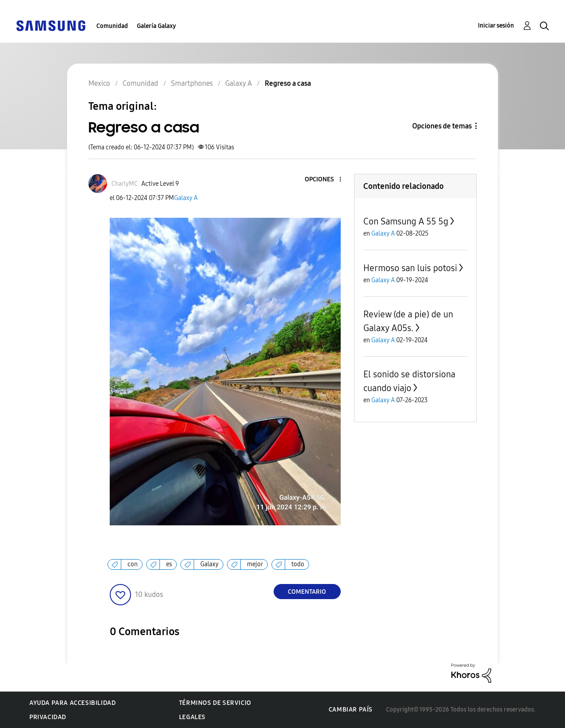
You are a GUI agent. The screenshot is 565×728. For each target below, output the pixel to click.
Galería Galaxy (156, 26)
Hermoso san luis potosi (410, 268)
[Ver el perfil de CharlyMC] (125, 184)
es (169, 564)
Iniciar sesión (496, 26)
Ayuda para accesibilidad (72, 703)
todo (298, 564)
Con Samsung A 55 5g (406, 221)
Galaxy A (186, 198)
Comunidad (112, 26)
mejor (255, 564)
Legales (192, 717)
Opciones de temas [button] (442, 126)
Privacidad (48, 717)
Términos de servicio (215, 703)
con (133, 564)
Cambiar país (351, 710)
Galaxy (209, 564)
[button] (325, 180)
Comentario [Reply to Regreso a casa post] (307, 592)
